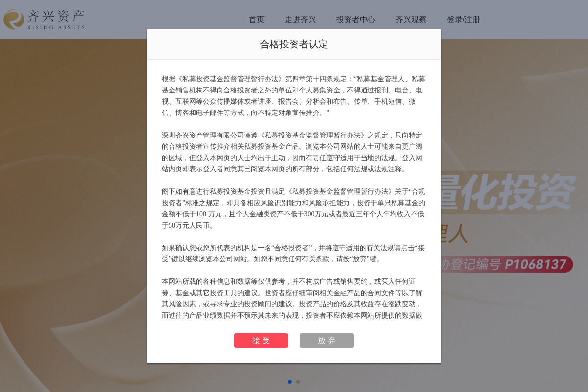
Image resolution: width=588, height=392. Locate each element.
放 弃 (327, 340)
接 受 (261, 340)
